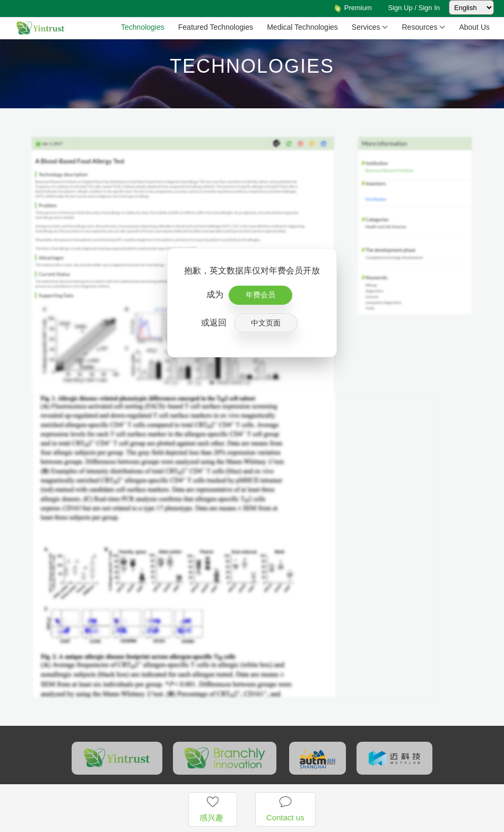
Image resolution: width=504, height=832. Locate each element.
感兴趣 (212, 809)
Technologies (143, 27)
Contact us (285, 809)
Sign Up (400, 8)
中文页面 (266, 323)
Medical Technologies (302, 27)
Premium (353, 8)
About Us (474, 27)
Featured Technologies (216, 27)
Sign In (429, 8)
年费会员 (260, 295)
